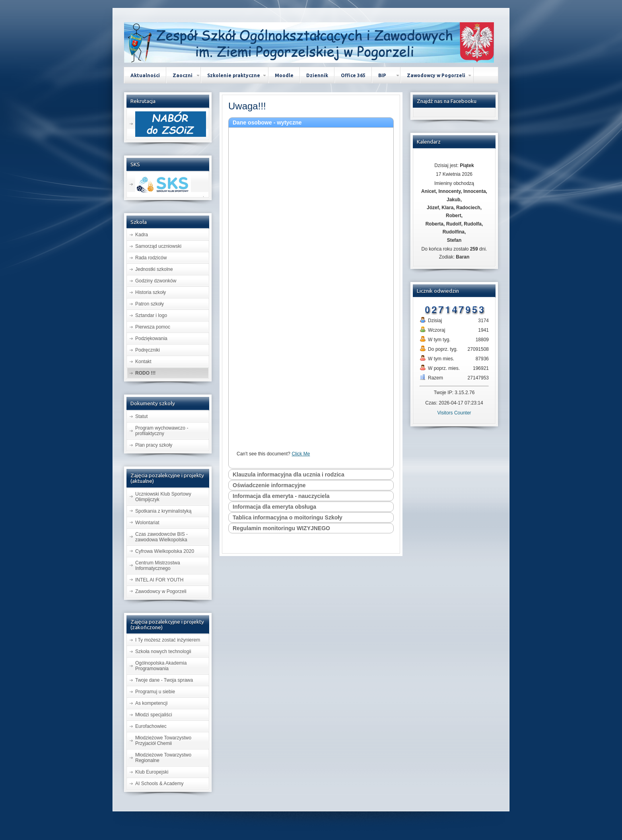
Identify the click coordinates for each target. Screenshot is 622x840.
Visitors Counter (454, 413)
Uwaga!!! (247, 106)
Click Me (301, 454)
